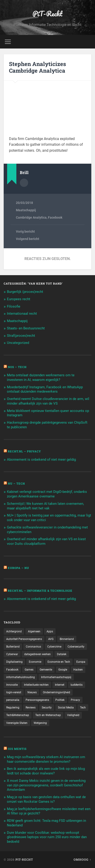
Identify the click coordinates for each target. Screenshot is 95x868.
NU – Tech (16, 483)
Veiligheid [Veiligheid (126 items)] (73, 715)
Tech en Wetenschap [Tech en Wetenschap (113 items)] (48, 715)
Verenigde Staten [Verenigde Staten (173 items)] (17, 723)
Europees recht (19, 299)
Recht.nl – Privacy (24, 451)
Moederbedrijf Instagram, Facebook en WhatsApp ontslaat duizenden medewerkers (45, 389)
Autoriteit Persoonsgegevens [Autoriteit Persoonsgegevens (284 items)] (24, 639)
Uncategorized (18, 343)
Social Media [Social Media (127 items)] (66, 708)
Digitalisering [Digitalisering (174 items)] (14, 662)
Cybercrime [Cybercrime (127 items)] (54, 647)
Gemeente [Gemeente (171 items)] (46, 670)
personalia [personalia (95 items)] (13, 700)
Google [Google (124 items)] (63, 670)
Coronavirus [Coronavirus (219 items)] (33, 647)
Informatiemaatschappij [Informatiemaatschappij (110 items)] (56, 677)
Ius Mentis (17, 749)
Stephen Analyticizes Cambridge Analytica (37, 67)
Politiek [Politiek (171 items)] (60, 700)
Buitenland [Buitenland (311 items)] (13, 647)
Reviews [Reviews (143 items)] (31, 708)
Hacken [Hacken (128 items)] (78, 670)
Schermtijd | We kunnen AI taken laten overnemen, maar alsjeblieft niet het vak (45, 506)
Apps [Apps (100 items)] (50, 631)
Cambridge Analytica (31, 217)
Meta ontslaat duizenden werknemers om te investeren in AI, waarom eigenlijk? (41, 377)
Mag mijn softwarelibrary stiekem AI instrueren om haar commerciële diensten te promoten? (46, 759)
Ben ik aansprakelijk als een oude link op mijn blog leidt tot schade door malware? (46, 771)
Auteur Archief (24, 183)
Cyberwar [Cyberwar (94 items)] (12, 654)
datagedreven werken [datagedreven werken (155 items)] (37, 654)
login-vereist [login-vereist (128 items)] (14, 692)
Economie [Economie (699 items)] (35, 662)
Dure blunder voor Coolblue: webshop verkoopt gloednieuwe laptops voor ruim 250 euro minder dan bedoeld (47, 837)
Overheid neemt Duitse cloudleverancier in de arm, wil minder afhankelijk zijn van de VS (48, 401)
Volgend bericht (28, 239)
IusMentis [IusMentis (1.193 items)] (77, 685)
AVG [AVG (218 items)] (51, 639)
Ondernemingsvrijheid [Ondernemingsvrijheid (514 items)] (56, 692)
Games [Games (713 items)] (29, 670)
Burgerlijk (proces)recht (25, 292)
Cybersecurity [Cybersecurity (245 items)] (76, 647)
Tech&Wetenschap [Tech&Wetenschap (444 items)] (18, 715)
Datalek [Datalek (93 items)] (62, 654)
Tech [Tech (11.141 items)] (83, 708)
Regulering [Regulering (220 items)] (13, 708)
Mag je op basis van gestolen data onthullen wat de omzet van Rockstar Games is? (46, 799)
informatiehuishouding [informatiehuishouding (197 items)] (21, 677)
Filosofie (14, 306)
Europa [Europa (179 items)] (81, 662)
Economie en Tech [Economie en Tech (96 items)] (59, 662)
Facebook (55, 217)
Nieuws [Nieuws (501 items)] (32, 692)
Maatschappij (26, 210)
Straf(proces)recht (21, 336)
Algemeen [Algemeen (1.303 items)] (34, 631)
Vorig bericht (25, 231)
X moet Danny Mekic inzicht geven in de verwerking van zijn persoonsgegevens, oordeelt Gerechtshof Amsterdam (46, 785)
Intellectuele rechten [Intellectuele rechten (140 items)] (36, 685)
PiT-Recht (47, 14)
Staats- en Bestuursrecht (26, 328)
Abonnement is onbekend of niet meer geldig (41, 460)
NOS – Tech (17, 367)
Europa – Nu (18, 568)
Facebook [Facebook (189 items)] (12, 670)
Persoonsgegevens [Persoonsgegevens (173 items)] (37, 700)
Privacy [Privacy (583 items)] (75, 700)
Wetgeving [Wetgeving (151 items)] (40, 723)
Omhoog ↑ (82, 859)
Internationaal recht (22, 314)
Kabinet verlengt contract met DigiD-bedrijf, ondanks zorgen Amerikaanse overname (47, 494)
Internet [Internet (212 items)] (60, 685)
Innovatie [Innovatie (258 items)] (12, 685)
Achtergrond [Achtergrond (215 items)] (14, 631)
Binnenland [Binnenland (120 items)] (67, 639)
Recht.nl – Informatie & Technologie (40, 591)
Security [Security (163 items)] (47, 708)
